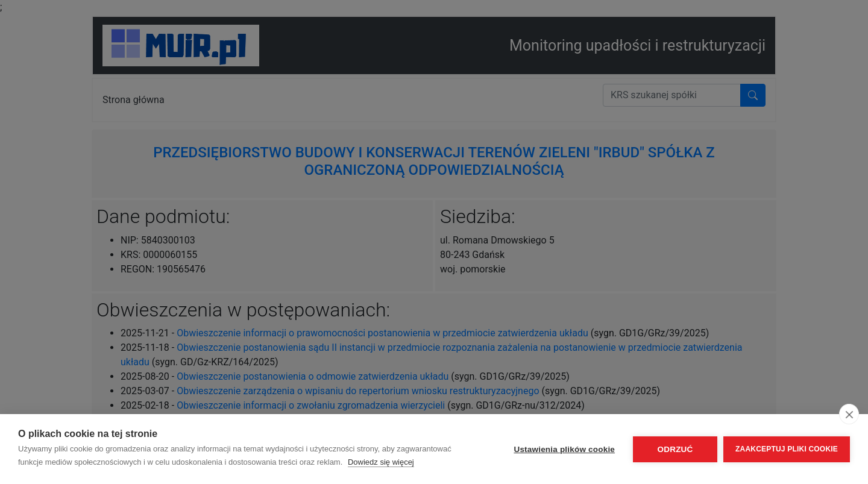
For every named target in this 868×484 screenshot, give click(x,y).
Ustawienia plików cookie (564, 449)
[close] (849, 414)
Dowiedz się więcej (381, 462)
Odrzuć (675, 449)
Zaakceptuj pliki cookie (787, 449)
